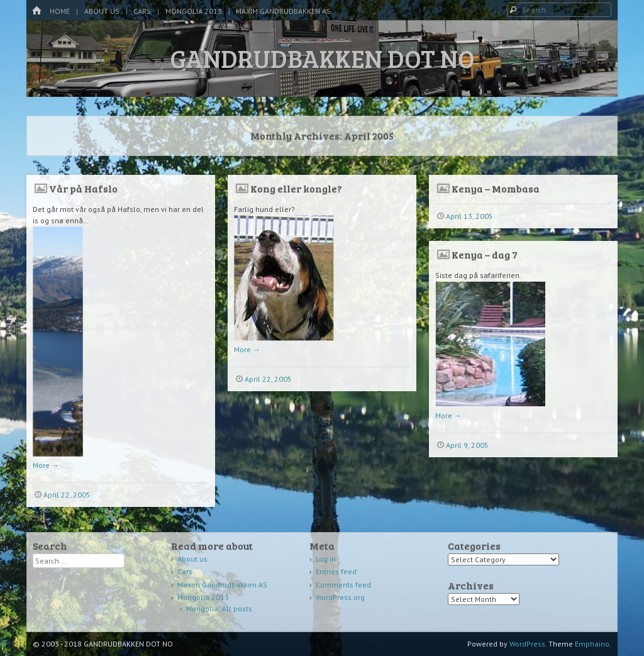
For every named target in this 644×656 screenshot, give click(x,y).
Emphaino (592, 644)
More (46, 465)
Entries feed (336, 571)
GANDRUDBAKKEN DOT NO (322, 58)
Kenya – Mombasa (496, 188)
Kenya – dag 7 (485, 254)
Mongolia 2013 (194, 11)
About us (102, 11)
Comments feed (343, 585)
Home (60, 11)
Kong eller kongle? (296, 188)
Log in (326, 559)
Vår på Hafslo (83, 188)
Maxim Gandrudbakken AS (283, 11)
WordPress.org (340, 597)
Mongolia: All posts (219, 609)
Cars (142, 11)
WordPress (527, 644)
